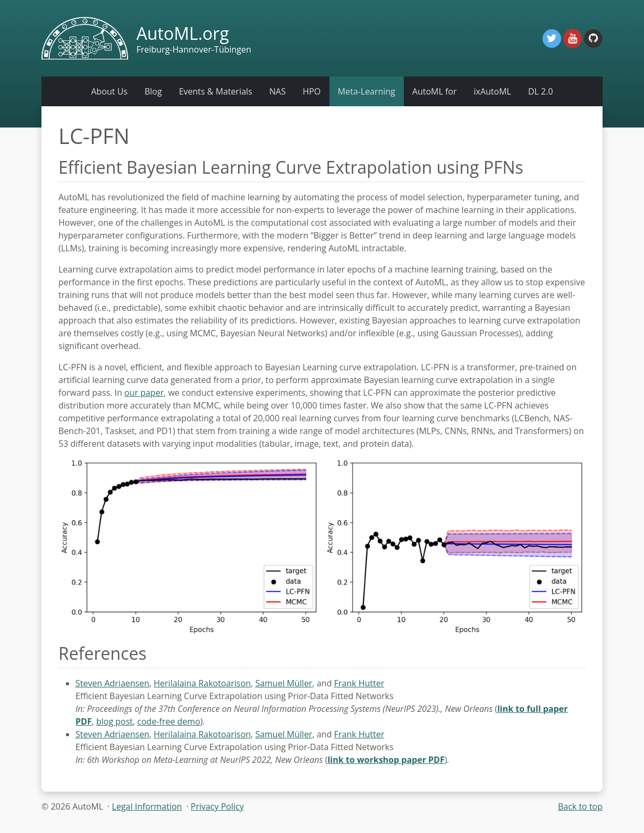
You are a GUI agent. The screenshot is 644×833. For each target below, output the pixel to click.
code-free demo (168, 721)
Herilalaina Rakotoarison (202, 683)
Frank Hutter (359, 683)
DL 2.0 (541, 91)
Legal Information (147, 806)
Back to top (580, 806)
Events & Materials (216, 91)
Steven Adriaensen (112, 683)
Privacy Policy (217, 806)
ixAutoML (492, 91)
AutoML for (435, 91)
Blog (153, 91)
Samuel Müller (283, 683)
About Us (109, 91)
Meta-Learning (367, 91)
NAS (278, 91)
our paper (144, 393)
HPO (312, 91)
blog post (115, 721)
